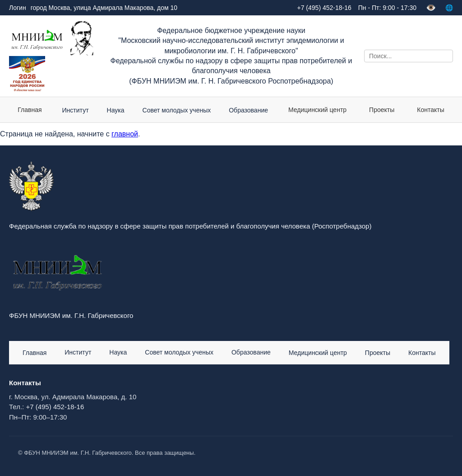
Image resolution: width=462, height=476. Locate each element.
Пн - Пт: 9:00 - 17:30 (387, 8)
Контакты (430, 110)
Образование (251, 352)
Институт (78, 352)
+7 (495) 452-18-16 (55, 407)
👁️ (431, 8)
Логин (18, 8)
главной (125, 134)
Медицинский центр (317, 110)
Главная (30, 110)
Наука (118, 352)
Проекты (382, 110)
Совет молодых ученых (179, 352)
